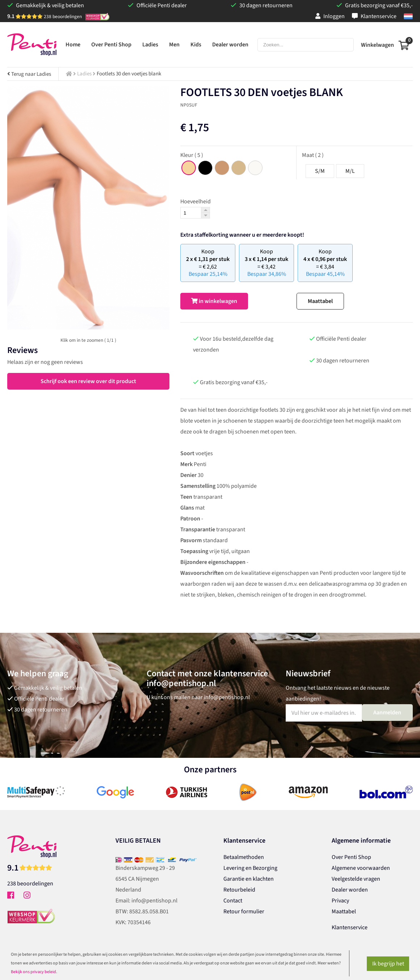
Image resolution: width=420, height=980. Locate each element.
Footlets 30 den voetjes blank (129, 74)
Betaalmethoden (244, 857)
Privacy (340, 901)
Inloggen (330, 16)
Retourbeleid (239, 890)
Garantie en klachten (249, 879)
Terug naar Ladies (29, 74)
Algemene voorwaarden (361, 868)
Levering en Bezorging (250, 868)
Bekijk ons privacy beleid (33, 972)
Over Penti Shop (351, 857)
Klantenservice (374, 16)
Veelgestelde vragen (356, 879)
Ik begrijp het (388, 964)
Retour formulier (244, 912)
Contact (233, 901)
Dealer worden (350, 890)
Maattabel (320, 301)
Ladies (84, 74)
